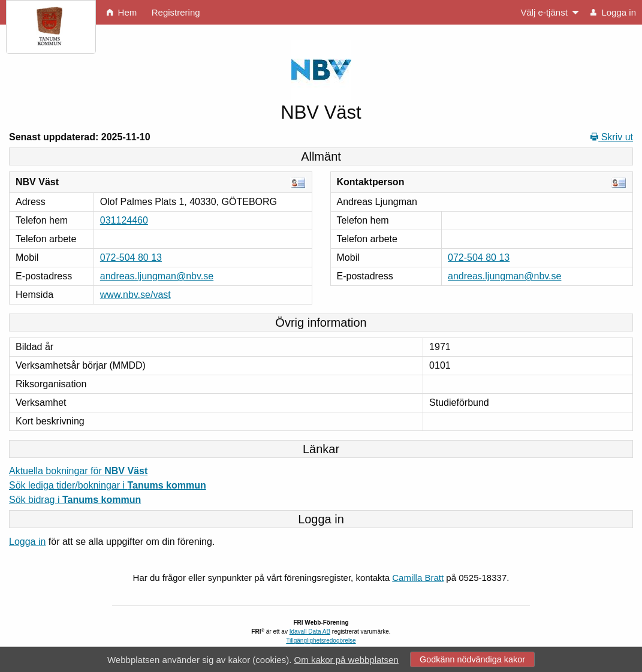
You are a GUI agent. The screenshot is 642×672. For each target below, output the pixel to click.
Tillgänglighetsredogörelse (321, 641)
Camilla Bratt (418, 578)
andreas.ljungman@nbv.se (157, 276)
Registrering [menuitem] (176, 12)
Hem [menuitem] (122, 12)
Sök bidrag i (75, 500)
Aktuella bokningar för (78, 471)
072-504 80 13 (131, 257)
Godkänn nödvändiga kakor (472, 659)
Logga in (27, 542)
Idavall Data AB (310, 632)
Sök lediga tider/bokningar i (108, 485)
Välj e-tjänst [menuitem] (544, 12)
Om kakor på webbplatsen (346, 659)
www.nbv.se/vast (135, 295)
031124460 (124, 220)
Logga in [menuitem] (613, 12)
